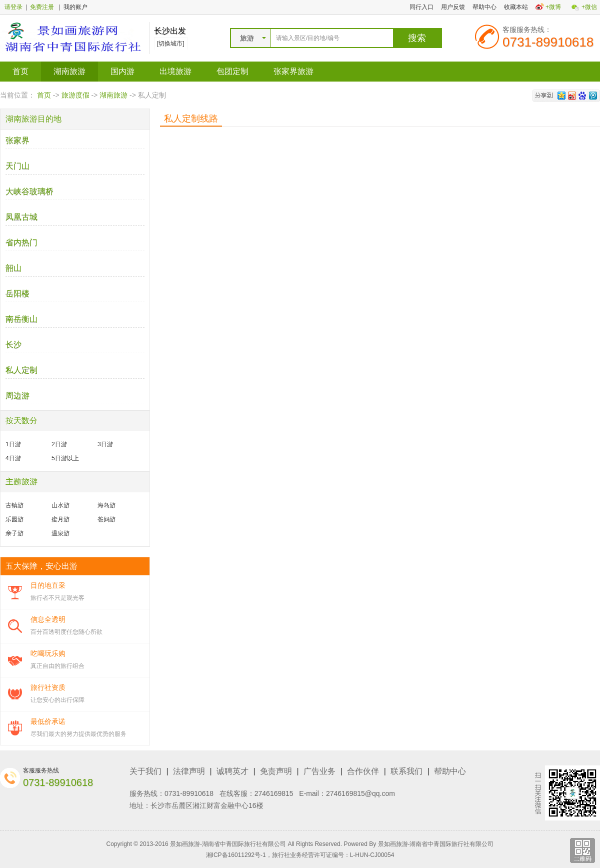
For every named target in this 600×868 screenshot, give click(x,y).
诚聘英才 (232, 771)
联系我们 (406, 771)
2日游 (59, 444)
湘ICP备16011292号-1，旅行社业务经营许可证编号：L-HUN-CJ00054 (300, 855)
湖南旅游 (69, 71)
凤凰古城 (21, 217)
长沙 (13, 344)
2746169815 (274, 793)
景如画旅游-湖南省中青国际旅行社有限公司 (436, 844)
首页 (20, 71)
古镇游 (14, 505)
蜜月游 (60, 519)
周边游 (17, 395)
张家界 (17, 140)
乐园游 (14, 519)
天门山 (17, 166)
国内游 (122, 71)
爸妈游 (106, 519)
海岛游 (106, 505)
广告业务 (319, 771)
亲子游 (14, 533)
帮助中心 (484, 7)
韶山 (13, 268)
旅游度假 (75, 95)
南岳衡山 (21, 319)
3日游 (105, 444)
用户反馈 (453, 7)
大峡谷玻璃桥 (29, 191)
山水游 (60, 505)
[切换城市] (171, 44)
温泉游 (60, 533)
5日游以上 (65, 458)
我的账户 (75, 7)
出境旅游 (175, 71)
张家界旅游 (293, 71)
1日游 (13, 444)
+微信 (589, 7)
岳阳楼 (17, 293)
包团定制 (232, 71)
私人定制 (21, 370)
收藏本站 (516, 7)
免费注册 (42, 7)
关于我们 (145, 771)
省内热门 (21, 242)
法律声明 (189, 771)
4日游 (13, 458)
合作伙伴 (363, 771)
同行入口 (421, 7)
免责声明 (276, 771)
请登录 (13, 7)
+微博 (553, 7)
